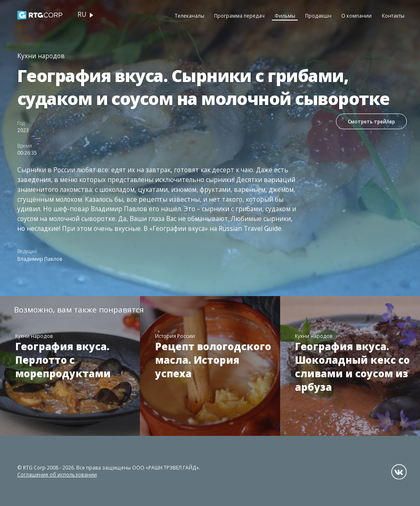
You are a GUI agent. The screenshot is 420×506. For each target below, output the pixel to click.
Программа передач (239, 16)
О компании (356, 16)
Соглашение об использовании (57, 474)
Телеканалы (189, 16)
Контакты (393, 16)
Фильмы (285, 16)
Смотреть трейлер (371, 121)
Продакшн (318, 16)
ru (82, 15)
